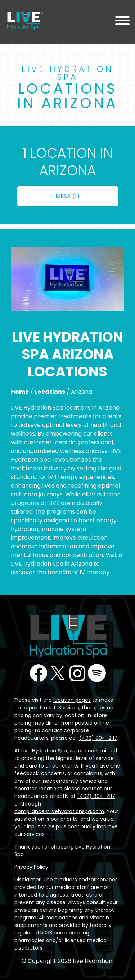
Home (20, 392)
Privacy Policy (31, 867)
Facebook (39, 673)
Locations (50, 392)
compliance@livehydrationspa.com (59, 811)
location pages (72, 700)
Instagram (77, 673)
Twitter (58, 673)
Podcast (97, 673)
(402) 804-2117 (98, 738)
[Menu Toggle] (122, 22)
